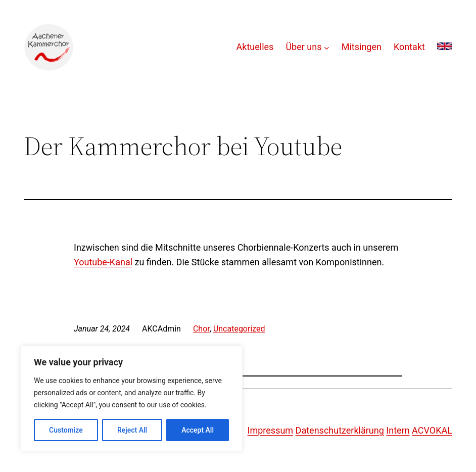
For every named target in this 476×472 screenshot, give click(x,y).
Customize (66, 430)
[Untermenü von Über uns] (327, 47)
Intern (398, 430)
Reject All (132, 430)
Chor (201, 329)
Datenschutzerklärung (340, 430)
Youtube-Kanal (103, 262)
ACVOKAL (432, 430)
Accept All (198, 430)
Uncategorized (239, 329)
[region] (131, 399)
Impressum (271, 430)
